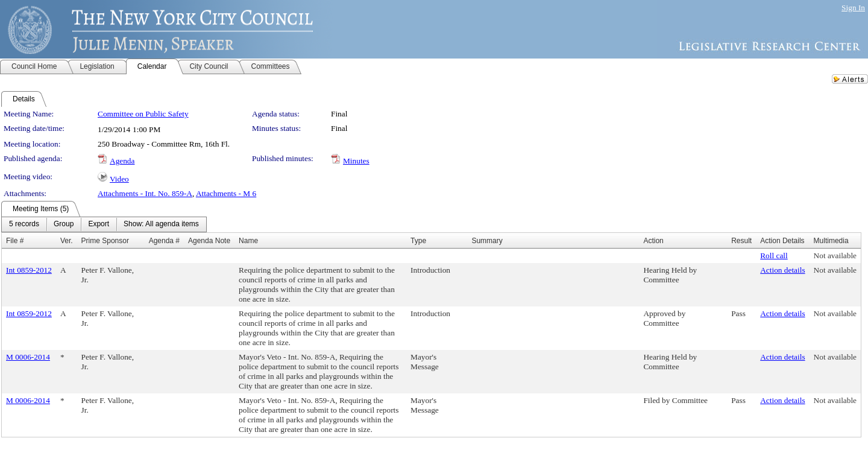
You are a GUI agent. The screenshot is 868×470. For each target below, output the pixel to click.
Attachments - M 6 (226, 193)
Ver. (67, 241)
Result (741, 241)
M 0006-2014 (28, 357)
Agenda (122, 161)
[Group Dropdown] (64, 224)
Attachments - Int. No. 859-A (145, 193)
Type (418, 241)
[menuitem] (24, 224)
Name (248, 241)
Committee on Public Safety (143, 114)
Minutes (356, 161)
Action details (782, 270)
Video (119, 179)
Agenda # (164, 241)
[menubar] (104, 224)
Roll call (774, 256)
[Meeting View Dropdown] (161, 224)
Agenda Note (209, 241)
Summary (487, 241)
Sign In (853, 8)
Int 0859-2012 (29, 270)
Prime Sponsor (105, 241)
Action (653, 241)
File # (15, 241)
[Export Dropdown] (99, 224)
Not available (835, 256)
